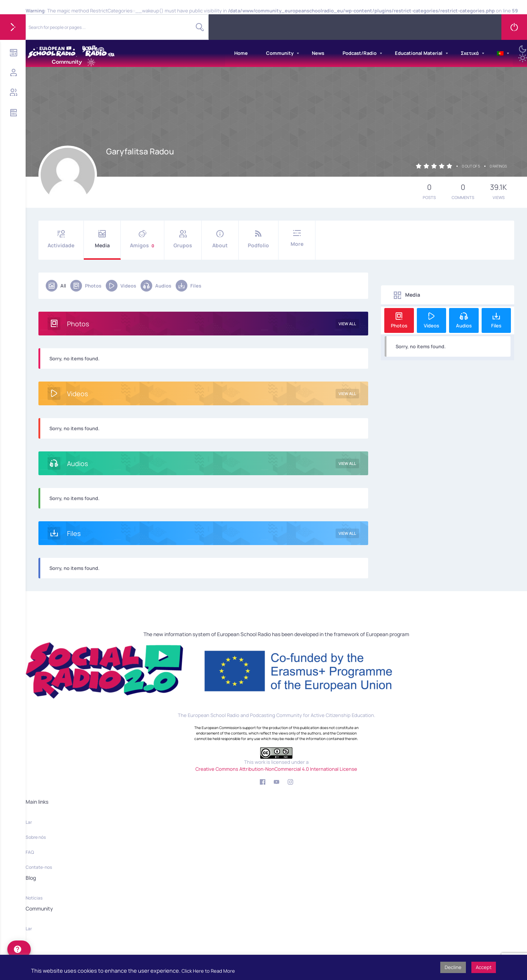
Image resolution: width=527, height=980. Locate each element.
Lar (29, 822)
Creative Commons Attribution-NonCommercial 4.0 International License (276, 769)
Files (188, 286)
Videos (121, 286)
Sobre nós (36, 837)
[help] (19, 949)
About (220, 239)
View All (347, 324)
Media (102, 239)
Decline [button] (453, 967)
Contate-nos (39, 867)
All (56, 286)
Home (241, 53)
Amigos (142, 239)
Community (280, 53)
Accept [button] (484, 967)
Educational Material (419, 53)
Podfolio (258, 239)
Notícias (34, 898)
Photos (86, 286)
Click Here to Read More (208, 971)
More (297, 239)
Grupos (183, 239)
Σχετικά (470, 53)
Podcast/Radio (360, 53)
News (318, 53)
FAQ (30, 852)
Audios (156, 286)
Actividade (61, 239)
